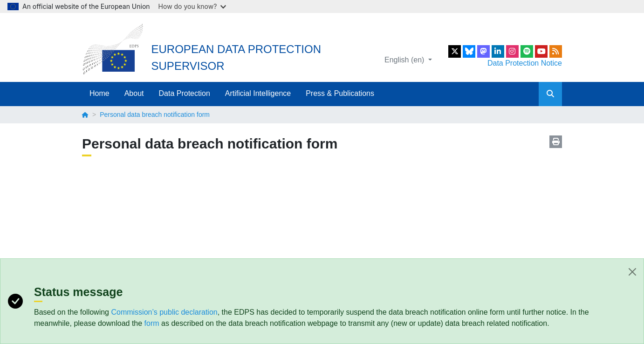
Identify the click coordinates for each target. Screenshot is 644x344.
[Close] (632, 272)
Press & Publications (340, 93)
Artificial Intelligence (258, 93)
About (134, 93)
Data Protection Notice (525, 63)
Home (99, 93)
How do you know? (192, 6)
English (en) (405, 60)
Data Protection (185, 93)
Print (556, 142)
